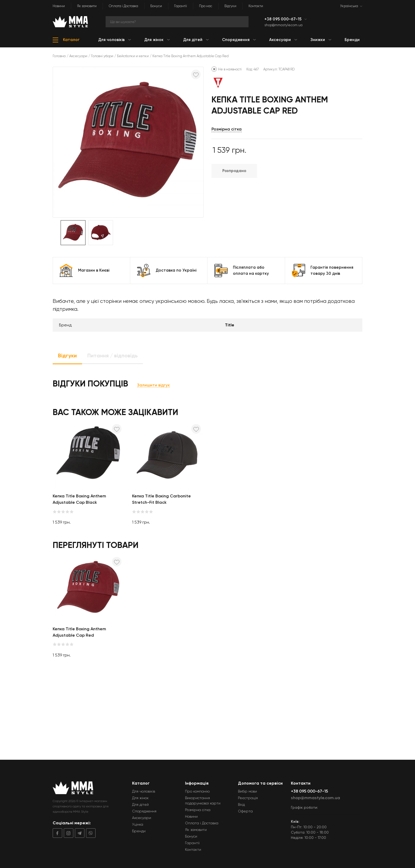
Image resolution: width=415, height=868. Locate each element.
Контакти (256, 6)
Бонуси (156, 6)
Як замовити (87, 6)
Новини (59, 6)
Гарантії (181, 6)
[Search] (177, 22)
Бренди (139, 831)
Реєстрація (248, 798)
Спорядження (144, 811)
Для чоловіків (144, 791)
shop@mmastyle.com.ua (283, 25)
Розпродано (234, 171)
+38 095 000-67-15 (283, 19)
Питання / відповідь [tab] (112, 356)
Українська (349, 6)
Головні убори (102, 56)
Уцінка (138, 824)
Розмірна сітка (227, 129)
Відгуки (230, 6)
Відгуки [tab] (67, 356)
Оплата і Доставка (123, 6)
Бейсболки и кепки (133, 56)
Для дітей (140, 804)
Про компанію (197, 791)
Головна (59, 56)
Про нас (206, 6)
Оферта (245, 811)
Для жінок (140, 798)
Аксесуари (78, 56)
